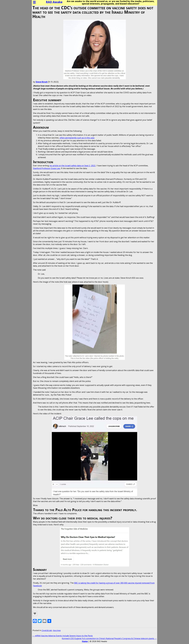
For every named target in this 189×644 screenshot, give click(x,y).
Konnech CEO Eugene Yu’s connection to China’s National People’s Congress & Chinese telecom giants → (109, 638)
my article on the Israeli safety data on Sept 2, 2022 (72, 166)
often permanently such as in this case (77, 138)
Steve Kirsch (42, 82)
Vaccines (57, 630)
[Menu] (34, 2)
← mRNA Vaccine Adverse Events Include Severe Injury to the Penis (63, 636)
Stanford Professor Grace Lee (46, 168)
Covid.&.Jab (47, 630)
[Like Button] (35, 614)
